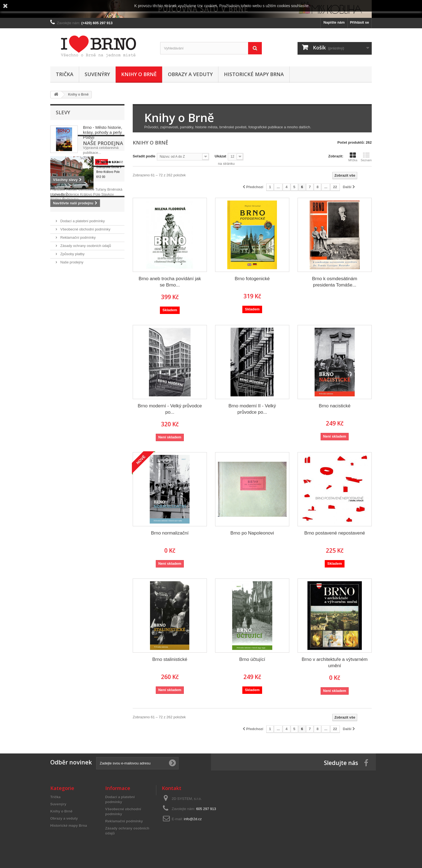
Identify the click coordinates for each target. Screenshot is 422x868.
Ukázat (220, 156)
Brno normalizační (170, 533)
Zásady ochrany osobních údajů (85, 364)
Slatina (56, 306)
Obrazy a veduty (190, 74)
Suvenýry (97, 74)
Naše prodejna (76, 200)
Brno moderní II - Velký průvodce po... (252, 409)
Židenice (73, 301)
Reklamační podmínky (77, 356)
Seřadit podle (144, 156)
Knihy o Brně (139, 74)
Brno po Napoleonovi (252, 533)
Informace (71, 325)
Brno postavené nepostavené (334, 533)
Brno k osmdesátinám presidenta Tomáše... (335, 282)
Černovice (87, 296)
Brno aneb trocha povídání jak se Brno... (170, 282)
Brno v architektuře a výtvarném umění (335, 663)
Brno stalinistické (170, 659)
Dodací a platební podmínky (82, 339)
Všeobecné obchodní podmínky (85, 348)
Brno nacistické (334, 406)
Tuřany (101, 296)
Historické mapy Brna (254, 74)
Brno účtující (252, 659)
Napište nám (334, 22)
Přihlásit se (359, 22)
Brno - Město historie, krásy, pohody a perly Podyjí (103, 132)
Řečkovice (70, 306)
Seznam (366, 157)
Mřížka (353, 157)
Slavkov (108, 301)
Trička (65, 74)
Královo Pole (91, 301)
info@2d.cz (193, 819)
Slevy (63, 112)
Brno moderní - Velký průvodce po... (170, 409)
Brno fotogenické (252, 279)
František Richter (64, 296)
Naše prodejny (71, 381)
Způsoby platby (72, 372)
